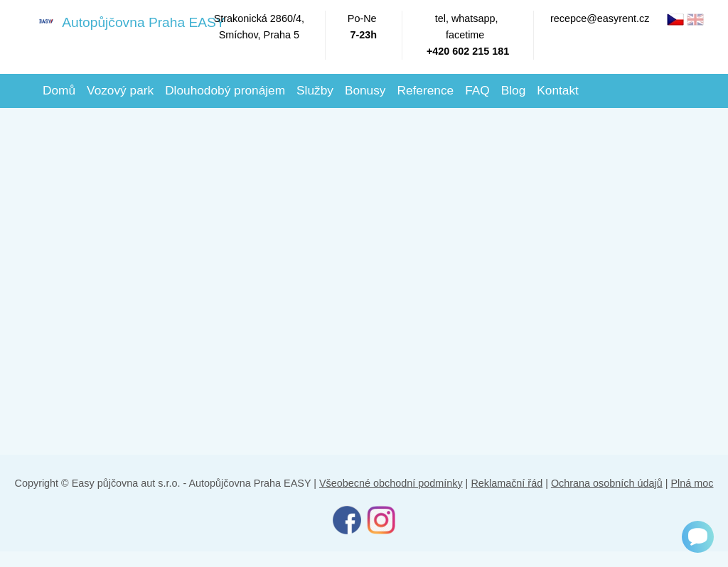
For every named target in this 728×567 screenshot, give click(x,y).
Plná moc (692, 483)
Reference (425, 90)
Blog (514, 90)
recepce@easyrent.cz (600, 18)
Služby (315, 90)
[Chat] (698, 537)
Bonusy (365, 90)
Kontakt (558, 90)
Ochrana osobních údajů (607, 483)
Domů (59, 90)
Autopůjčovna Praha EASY (117, 22)
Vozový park (120, 90)
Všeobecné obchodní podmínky (391, 483)
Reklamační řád (507, 483)
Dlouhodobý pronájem (225, 90)
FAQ (477, 90)
